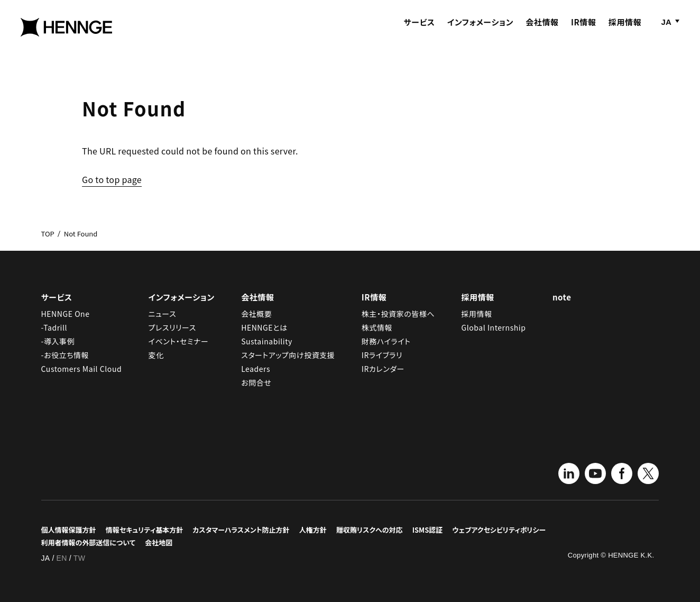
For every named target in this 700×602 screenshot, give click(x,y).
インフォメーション (480, 30)
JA (666, 30)
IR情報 (584, 30)
